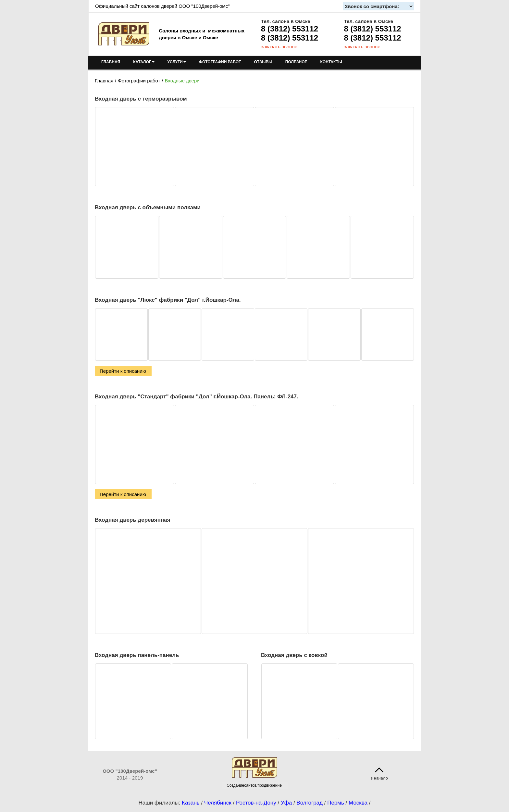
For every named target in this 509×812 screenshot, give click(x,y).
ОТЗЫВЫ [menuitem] (263, 62)
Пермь (336, 803)
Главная (104, 81)
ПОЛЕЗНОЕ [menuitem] (296, 62)
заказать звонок (279, 47)
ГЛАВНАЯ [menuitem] (111, 62)
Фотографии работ (139, 81)
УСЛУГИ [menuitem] (177, 62)
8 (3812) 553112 (290, 29)
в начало (379, 778)
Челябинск (218, 803)
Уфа (286, 803)
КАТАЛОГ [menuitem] (144, 62)
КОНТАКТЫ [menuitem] (331, 62)
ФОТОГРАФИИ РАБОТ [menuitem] (220, 62)
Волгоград (310, 803)
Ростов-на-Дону (256, 803)
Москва (358, 803)
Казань (191, 803)
